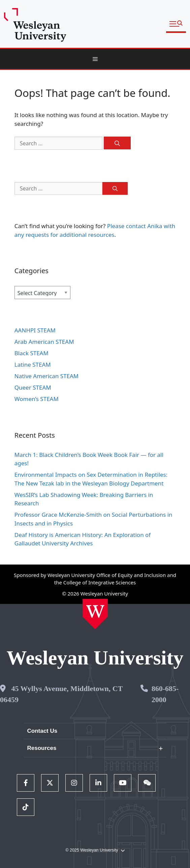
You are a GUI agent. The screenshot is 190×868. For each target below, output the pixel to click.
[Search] (117, 143)
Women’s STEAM (37, 399)
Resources (42, 748)
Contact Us (42, 731)
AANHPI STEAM (35, 330)
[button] (176, 24)
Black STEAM (31, 353)
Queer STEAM (33, 387)
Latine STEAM (33, 365)
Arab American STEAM (44, 342)
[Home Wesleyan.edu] (95, 614)
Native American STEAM (47, 376)
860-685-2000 (165, 694)
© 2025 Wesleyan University (95, 850)
